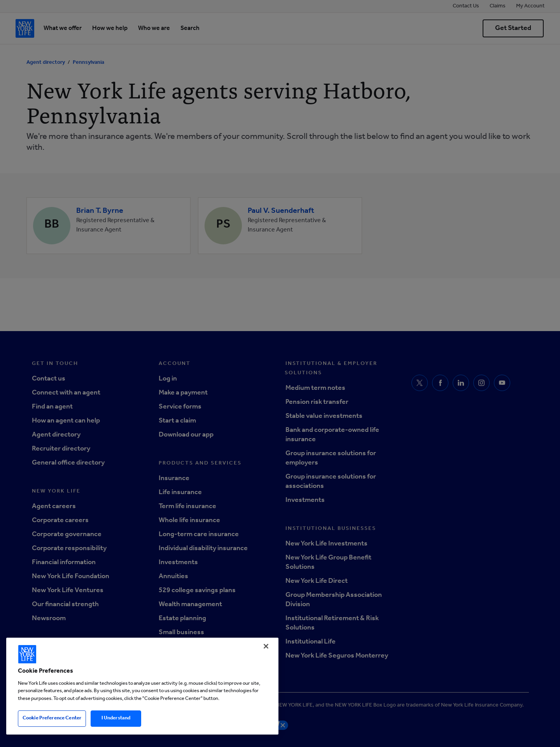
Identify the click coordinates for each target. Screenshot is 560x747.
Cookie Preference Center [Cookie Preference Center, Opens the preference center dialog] (52, 718)
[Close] (266, 646)
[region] (142, 686)
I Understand (116, 718)
